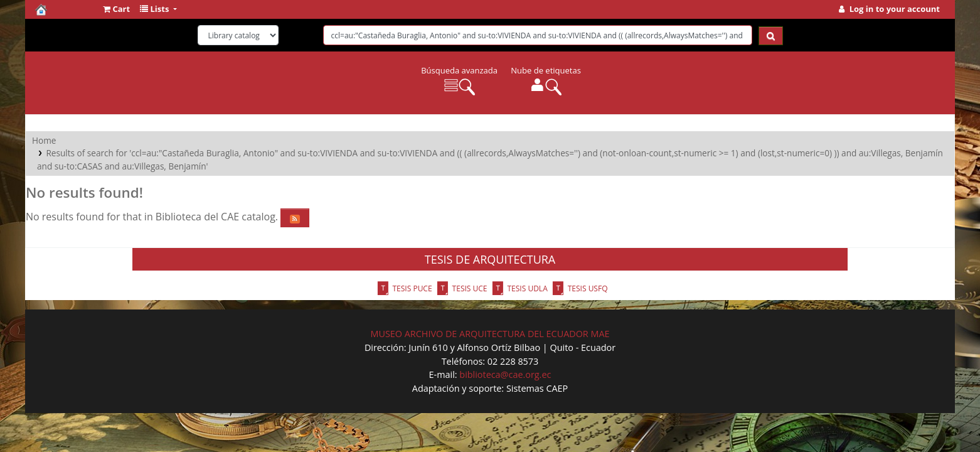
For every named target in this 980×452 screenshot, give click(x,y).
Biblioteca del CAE (67, 9)
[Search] (771, 36)
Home (44, 140)
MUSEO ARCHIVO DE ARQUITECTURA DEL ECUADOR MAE (490, 334)
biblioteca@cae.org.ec (505, 374)
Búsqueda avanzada (459, 70)
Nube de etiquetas (546, 70)
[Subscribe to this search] (295, 218)
